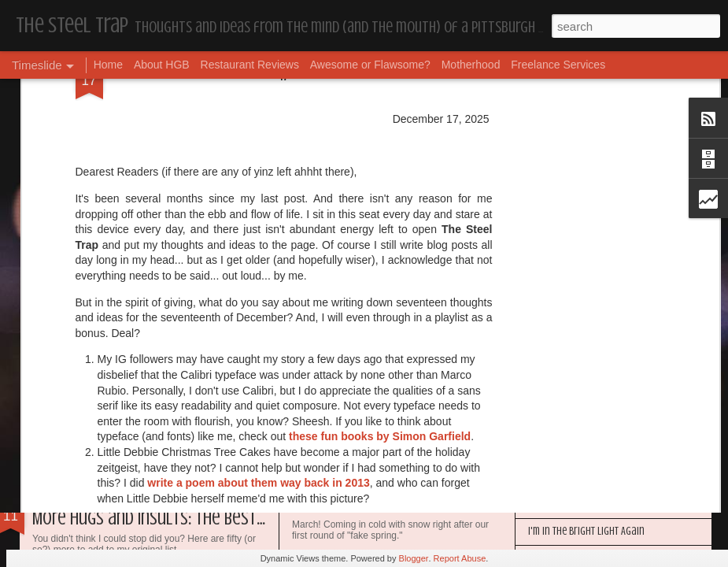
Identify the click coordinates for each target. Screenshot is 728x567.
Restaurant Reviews (250, 65)
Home (108, 65)
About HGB (162, 65)
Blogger (414, 558)
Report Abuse (460, 558)
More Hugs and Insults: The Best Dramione (179, 519)
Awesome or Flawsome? (370, 65)
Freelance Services (558, 65)
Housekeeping (329, 508)
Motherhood (471, 65)
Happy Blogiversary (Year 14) (586, 504)
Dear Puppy (70, 366)
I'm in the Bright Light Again (586, 531)
